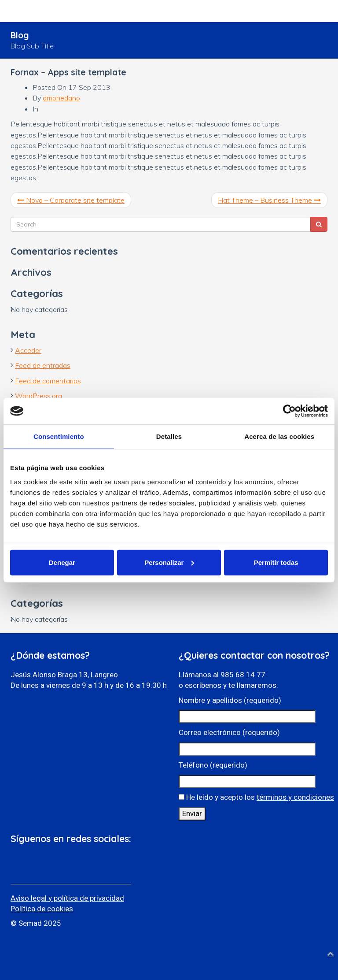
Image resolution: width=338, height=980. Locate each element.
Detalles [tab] (169, 436)
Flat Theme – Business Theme (269, 200)
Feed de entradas (43, 365)
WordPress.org (39, 396)
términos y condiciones (295, 797)
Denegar (62, 562)
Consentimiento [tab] (59, 436)
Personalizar (169, 562)
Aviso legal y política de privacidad (67, 898)
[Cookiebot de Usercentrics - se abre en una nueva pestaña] (289, 411)
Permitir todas (276, 562)
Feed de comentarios (48, 381)
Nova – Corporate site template (71, 200)
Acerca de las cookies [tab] (279, 436)
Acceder (28, 350)
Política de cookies (42, 909)
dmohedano (61, 98)
